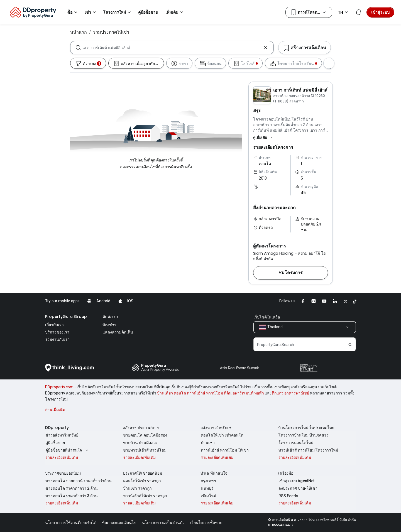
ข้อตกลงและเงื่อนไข (119, 523)
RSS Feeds (288, 496)
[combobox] (172, 48)
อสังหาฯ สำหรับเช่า (217, 428)
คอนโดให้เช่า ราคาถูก (142, 481)
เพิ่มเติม (175, 12)
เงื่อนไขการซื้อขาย (206, 523)
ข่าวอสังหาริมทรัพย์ (62, 435)
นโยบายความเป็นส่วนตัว (163, 523)
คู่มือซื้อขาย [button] (148, 12)
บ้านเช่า (207, 443)
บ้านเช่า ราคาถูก (137, 488)
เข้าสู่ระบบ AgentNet (296, 481)
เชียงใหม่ (208, 496)
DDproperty (57, 428)
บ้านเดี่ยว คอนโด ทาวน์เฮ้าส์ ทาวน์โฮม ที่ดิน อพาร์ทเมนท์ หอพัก (210, 393)
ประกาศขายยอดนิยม (63, 473)
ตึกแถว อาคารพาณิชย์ (290, 393)
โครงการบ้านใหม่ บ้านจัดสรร (303, 435)
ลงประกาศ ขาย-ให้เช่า (298, 488)
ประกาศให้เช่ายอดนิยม (142, 473)
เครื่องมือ (286, 473)
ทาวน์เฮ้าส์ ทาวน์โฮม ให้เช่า (224, 450)
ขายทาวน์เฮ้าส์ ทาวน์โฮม (145, 450)
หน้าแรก (79, 32)
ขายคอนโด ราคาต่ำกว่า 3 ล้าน (71, 496)
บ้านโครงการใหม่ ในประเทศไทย (306, 428)
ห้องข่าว (109, 325)
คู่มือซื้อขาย (55, 443)
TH (344, 12)
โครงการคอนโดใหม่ (296, 443)
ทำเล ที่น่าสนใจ (214, 473)
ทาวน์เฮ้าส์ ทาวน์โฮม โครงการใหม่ (308, 450)
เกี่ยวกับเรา (54, 325)
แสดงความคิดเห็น (118, 332)
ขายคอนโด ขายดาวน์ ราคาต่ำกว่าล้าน (78, 481)
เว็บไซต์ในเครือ (267, 317)
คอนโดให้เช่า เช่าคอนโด (222, 435)
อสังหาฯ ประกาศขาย (141, 428)
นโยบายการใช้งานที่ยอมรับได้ (71, 523)
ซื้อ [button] (73, 12)
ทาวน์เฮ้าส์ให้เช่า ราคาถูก (145, 496)
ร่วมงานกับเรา (57, 339)
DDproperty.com (59, 387)
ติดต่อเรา (110, 317)
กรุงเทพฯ (208, 481)
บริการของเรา (57, 332)
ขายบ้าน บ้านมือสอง (140, 443)
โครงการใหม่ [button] (118, 12)
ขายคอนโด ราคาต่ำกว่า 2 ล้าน (71, 488)
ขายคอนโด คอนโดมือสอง (145, 435)
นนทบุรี (207, 488)
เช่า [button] (91, 12)
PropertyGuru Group (66, 317)
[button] (263, 138)
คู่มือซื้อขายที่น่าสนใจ (67, 450)
